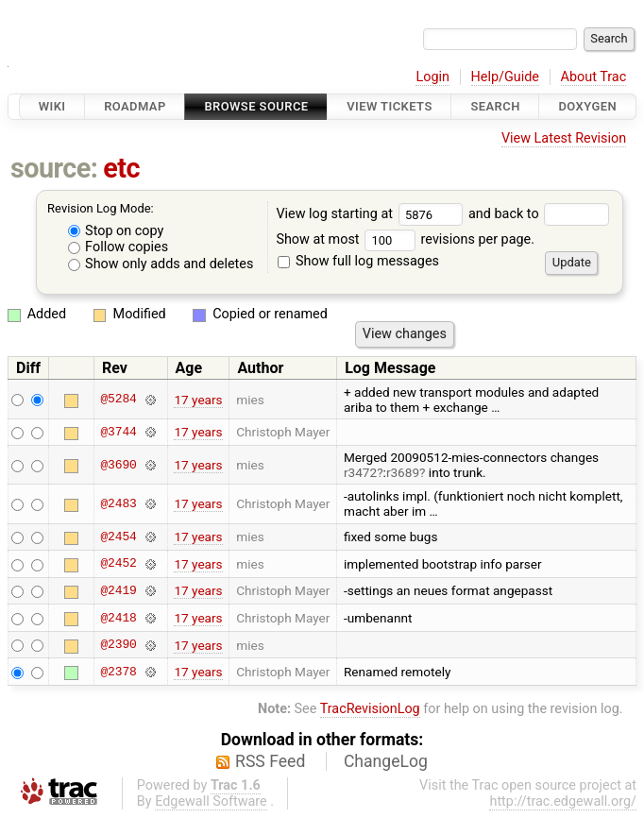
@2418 (118, 618)
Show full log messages (358, 261)
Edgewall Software (211, 801)
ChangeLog (386, 761)
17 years (198, 400)
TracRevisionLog (370, 709)
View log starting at (372, 214)
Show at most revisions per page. (405, 239)
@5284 (118, 400)
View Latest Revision (564, 138)
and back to (539, 214)
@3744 (118, 432)
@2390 (118, 645)
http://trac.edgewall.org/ (563, 801)
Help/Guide (505, 77)
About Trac (594, 77)
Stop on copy (116, 231)
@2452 (118, 564)
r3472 (360, 472)
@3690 (118, 465)
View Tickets (389, 106)
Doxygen (587, 106)
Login (432, 77)
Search (495, 106)
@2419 (118, 590)
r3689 (403, 472)
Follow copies (119, 247)
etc (121, 168)
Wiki (52, 106)
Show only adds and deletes (161, 264)
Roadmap (135, 106)
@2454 (118, 537)
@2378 (118, 672)
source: (54, 168)
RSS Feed (270, 761)
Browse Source (256, 106)
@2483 (118, 503)
